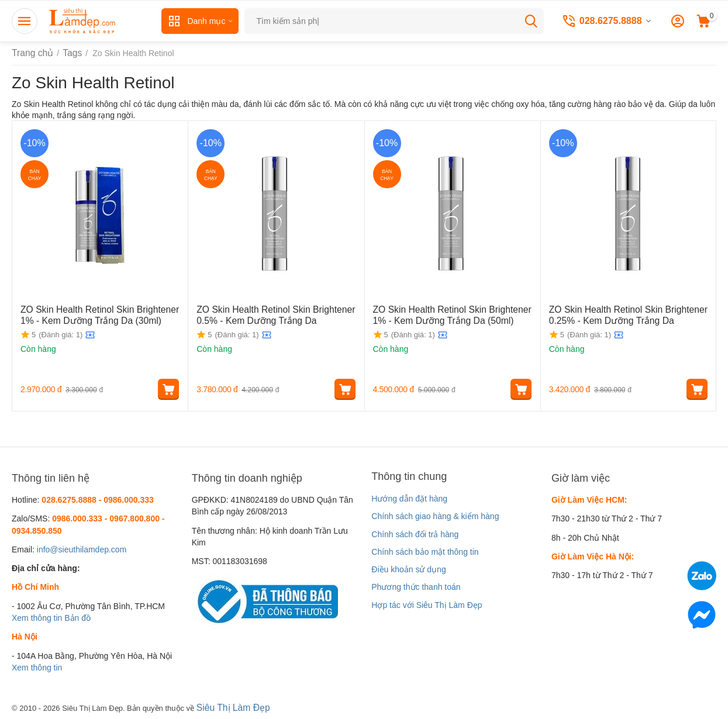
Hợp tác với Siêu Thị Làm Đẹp (427, 605)
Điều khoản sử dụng (408, 569)
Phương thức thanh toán (416, 587)
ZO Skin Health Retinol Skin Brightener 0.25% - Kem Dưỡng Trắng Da (620, 314)
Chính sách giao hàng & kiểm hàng (435, 516)
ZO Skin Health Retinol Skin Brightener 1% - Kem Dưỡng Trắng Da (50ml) (451, 314)
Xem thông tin (37, 618)
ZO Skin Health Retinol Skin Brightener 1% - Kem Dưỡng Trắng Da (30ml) (98, 314)
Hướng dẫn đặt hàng (409, 499)
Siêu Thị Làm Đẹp (230, 707)
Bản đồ (77, 618)
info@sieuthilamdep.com (82, 549)
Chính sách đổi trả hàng (415, 534)
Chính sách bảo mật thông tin (425, 552)
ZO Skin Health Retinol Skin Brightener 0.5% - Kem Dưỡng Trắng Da (267, 314)
